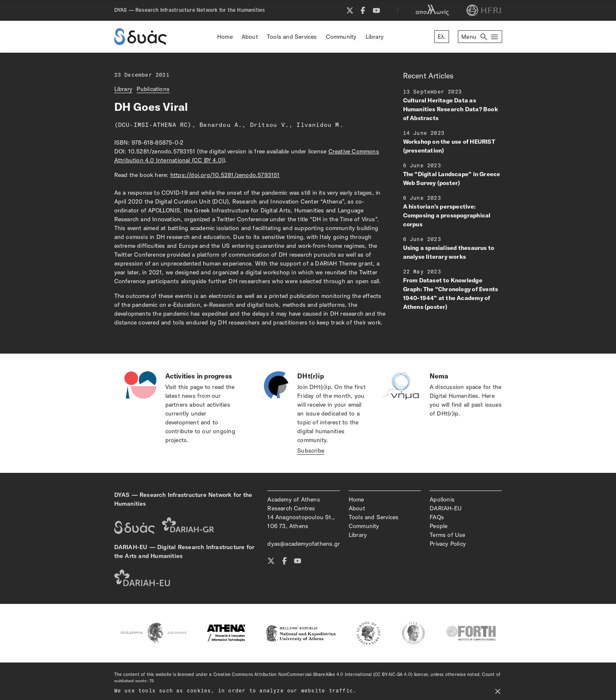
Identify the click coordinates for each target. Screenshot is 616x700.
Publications (153, 89)
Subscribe (311, 451)
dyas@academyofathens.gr (303, 544)
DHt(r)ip (311, 376)
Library (375, 37)
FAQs (437, 517)
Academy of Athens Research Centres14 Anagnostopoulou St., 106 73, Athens (301, 513)
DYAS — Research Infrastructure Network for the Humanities (183, 499)
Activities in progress (199, 376)
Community (341, 37)
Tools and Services (292, 37)
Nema (439, 376)
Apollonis (442, 499)
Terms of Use (448, 535)
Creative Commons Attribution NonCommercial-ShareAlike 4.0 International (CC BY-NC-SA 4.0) (313, 674)
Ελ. (442, 37)
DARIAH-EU (446, 508)
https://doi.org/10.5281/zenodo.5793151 (225, 175)
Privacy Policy (448, 544)
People (438, 526)
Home (225, 37)
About (250, 37)
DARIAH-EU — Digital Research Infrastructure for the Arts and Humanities (184, 551)
